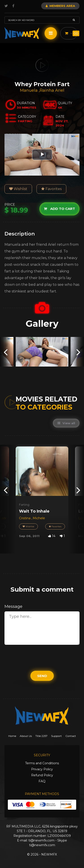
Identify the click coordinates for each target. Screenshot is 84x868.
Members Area (60, 6)
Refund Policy (42, 775)
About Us (26, 736)
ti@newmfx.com (41, 840)
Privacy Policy (42, 769)
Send (42, 676)
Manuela (29, 90)
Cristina (25, 518)
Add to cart (59, 209)
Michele (39, 518)
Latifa (4, 518)
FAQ (42, 781)
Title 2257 (41, 736)
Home (12, 736)
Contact (71, 736)
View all (66, 423)
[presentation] (6, 352)
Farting (24, 505)
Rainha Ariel (52, 90)
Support (56, 736)
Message (13, 606)
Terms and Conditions (42, 763)
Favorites (51, 189)
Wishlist (18, 189)
